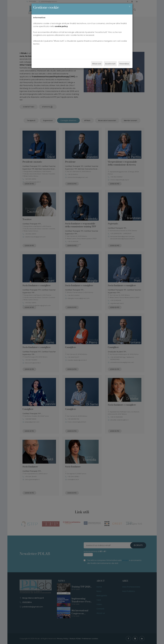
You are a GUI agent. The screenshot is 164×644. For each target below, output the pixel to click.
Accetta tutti (110, 64)
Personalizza (124, 64)
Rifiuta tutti (97, 64)
